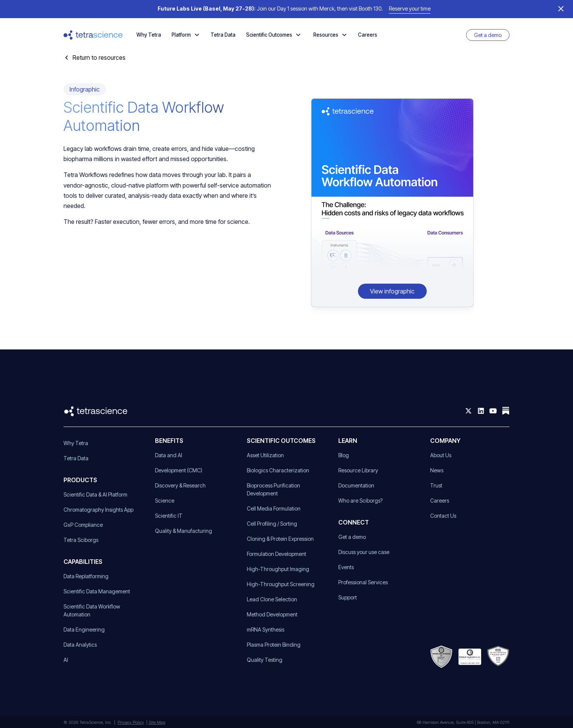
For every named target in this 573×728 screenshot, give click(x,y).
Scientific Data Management (97, 591)
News (437, 470)
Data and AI (169, 455)
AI (66, 660)
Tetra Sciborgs (81, 540)
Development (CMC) (179, 470)
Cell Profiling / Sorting (272, 524)
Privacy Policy (131, 722)
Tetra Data (223, 35)
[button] (186, 35)
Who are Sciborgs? (360, 501)
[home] (93, 35)
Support (348, 597)
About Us (441, 455)
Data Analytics (80, 645)
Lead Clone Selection (272, 599)
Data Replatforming (86, 576)
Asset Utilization (265, 455)
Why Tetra (149, 35)
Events (346, 567)
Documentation (356, 485)
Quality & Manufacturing (184, 531)
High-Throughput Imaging (278, 569)
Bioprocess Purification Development (273, 489)
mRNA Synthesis (266, 629)
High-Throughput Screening (281, 584)
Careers (368, 35)
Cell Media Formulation (274, 508)
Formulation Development (276, 554)
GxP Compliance (83, 525)
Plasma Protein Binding (274, 645)
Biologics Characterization (278, 470)
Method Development (272, 614)
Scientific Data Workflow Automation (92, 610)
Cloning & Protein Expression (280, 539)
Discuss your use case (364, 552)
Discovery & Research (180, 485)
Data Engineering (84, 629)
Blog (344, 455)
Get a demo (488, 35)
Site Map (157, 722)
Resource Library (358, 470)
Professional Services (363, 582)
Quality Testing (265, 660)
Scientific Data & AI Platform (95, 494)
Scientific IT (169, 516)
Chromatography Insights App (98, 510)
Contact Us (443, 516)
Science (165, 501)
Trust (436, 485)
